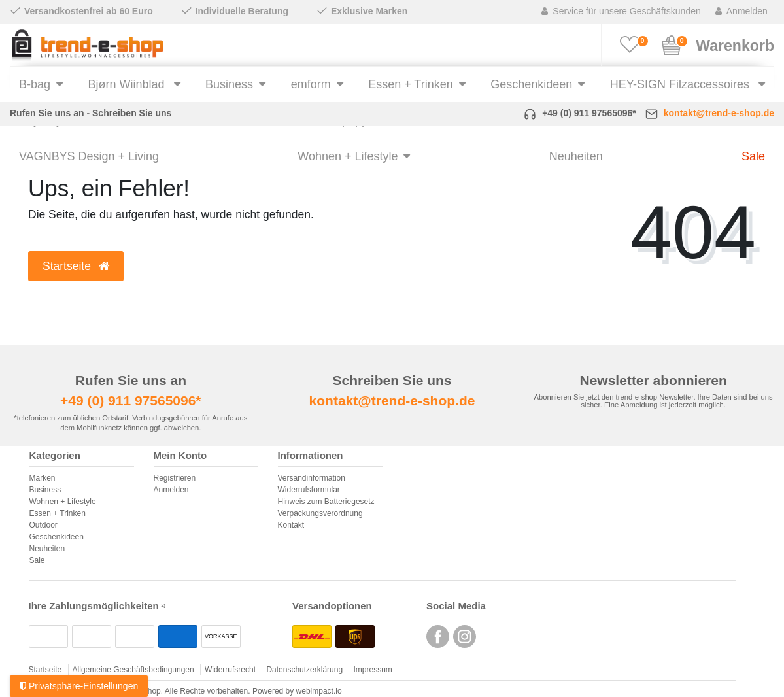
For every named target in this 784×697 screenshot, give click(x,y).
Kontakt (291, 525)
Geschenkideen (531, 84)
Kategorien (55, 456)
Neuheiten (576, 156)
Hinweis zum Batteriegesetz (326, 501)
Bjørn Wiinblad (128, 84)
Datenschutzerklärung (304, 670)
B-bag (35, 84)
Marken (43, 478)
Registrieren (175, 478)
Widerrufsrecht (230, 670)
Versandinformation (312, 478)
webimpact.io (319, 691)
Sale (753, 156)
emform (311, 84)
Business (229, 84)
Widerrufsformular (309, 490)
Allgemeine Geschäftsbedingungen (133, 670)
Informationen (311, 456)
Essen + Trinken (410, 84)
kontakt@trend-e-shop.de (719, 113)
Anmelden (171, 490)
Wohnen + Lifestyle (348, 156)
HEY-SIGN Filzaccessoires (681, 84)
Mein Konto (180, 456)
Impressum (372, 670)
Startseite (45, 670)
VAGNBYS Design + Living (89, 156)
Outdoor (43, 525)
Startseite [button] (76, 266)
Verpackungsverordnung (320, 513)
